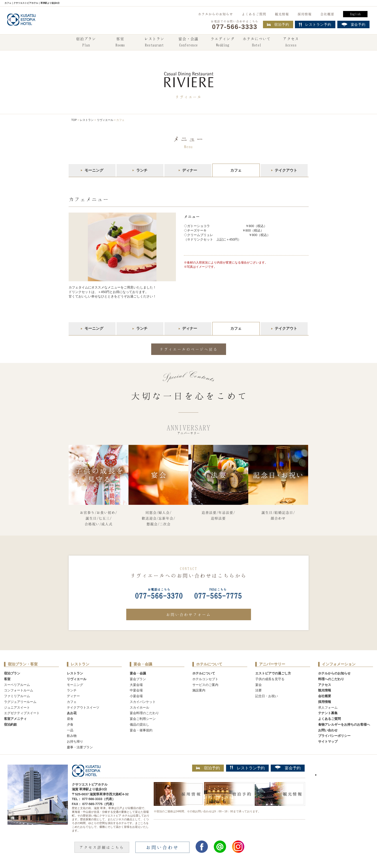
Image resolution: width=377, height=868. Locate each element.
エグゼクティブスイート (22, 713)
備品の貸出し (139, 724)
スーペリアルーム (17, 685)
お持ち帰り (75, 741)
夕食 (70, 724)
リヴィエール (105, 120)
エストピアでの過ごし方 (273, 673)
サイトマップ (328, 741)
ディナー (190, 170)
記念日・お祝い (267, 696)
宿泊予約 (278, 24)
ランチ (142, 170)
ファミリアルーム (17, 696)
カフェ (72, 702)
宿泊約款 (10, 724)
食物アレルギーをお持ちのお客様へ (344, 724)
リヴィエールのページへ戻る (189, 349)
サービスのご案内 (205, 685)
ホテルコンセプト (205, 679)
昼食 (70, 719)
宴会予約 (288, 768)
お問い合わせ (328, 730)
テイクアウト (286, 170)
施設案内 (199, 690)
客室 (120, 42)
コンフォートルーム (19, 690)
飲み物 (72, 736)
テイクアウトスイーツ (83, 708)
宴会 (258, 685)
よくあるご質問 (254, 14)
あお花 (72, 713)
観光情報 (282, 14)
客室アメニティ (15, 719)
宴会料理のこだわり (144, 713)
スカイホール (139, 708)
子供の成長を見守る (270, 679)
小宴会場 (136, 696)
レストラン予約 (247, 768)
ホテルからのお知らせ (216, 14)
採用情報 (305, 14)
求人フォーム (328, 708)
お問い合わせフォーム (189, 614)
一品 (70, 730)
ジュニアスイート (17, 708)
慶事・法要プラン (80, 747)
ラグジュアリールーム (20, 702)
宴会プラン (138, 679)
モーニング (94, 170)
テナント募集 (328, 713)
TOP (74, 120)
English (355, 14)
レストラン (154, 42)
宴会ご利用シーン (143, 719)
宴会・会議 (188, 42)
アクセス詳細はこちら (102, 847)
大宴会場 (136, 685)
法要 (258, 690)
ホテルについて (257, 42)
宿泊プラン (86, 42)
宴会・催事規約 (141, 730)
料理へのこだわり (331, 679)
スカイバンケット (143, 702)
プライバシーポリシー (334, 736)
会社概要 (327, 14)
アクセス (291, 42)
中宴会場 (136, 690)
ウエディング (223, 42)
